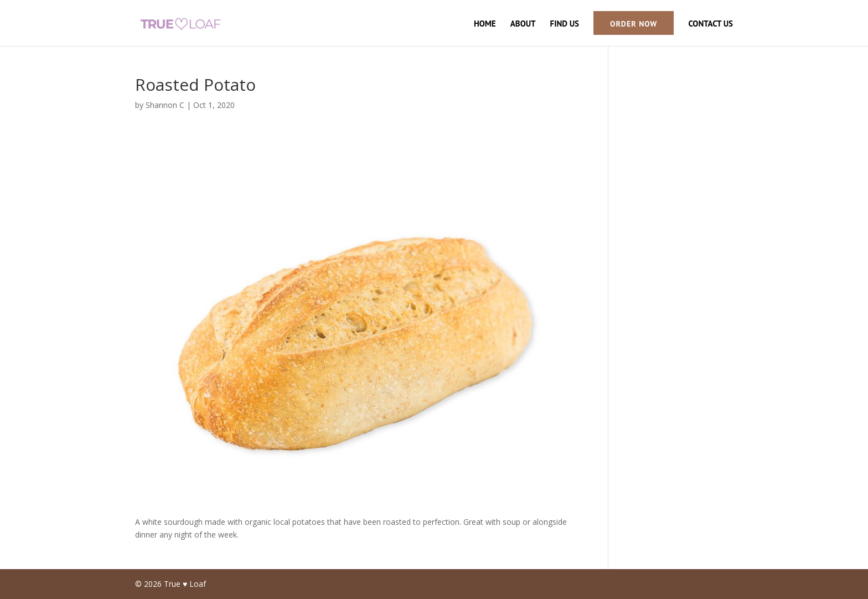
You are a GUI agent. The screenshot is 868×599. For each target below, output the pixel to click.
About (523, 24)
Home (485, 24)
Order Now (634, 24)
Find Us (565, 24)
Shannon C (165, 105)
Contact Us (711, 24)
